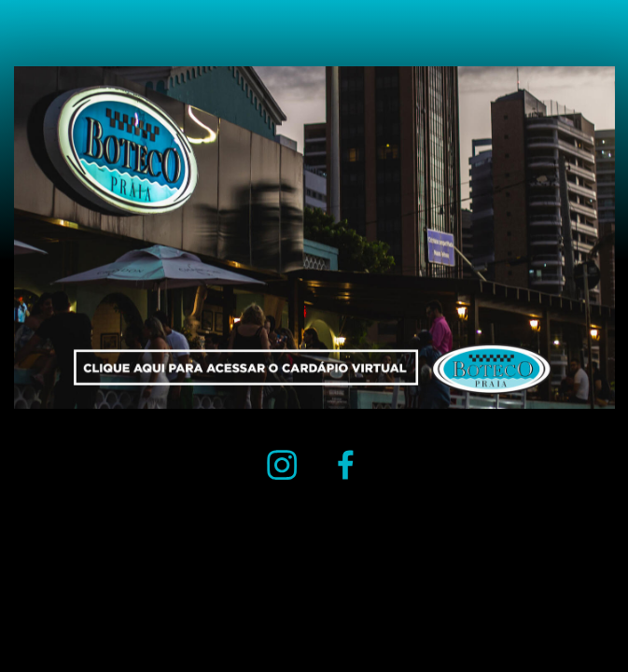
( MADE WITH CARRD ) (56, 599)
